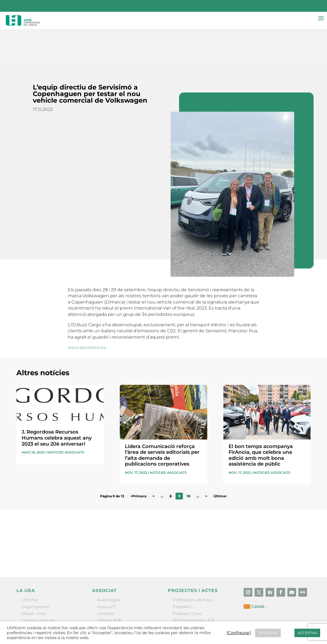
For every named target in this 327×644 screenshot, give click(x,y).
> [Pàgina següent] (206, 457)
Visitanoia (183, 602)
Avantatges (109, 560)
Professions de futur (193, 560)
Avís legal (189, 621)
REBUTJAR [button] (268, 633)
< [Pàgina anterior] (154, 457)
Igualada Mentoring (193, 595)
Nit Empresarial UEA (194, 581)
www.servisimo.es (87, 308)
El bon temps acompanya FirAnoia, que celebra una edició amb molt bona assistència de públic (261, 416)
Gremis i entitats (38, 581)
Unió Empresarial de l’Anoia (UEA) (50, 621)
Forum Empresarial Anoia (199, 588)
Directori (106, 574)
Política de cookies (266, 621)
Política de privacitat (223, 621)
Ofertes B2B (109, 581)
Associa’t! (106, 567)
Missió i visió (33, 574)
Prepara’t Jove (187, 574)
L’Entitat (30, 560)
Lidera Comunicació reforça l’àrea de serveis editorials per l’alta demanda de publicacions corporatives (162, 416)
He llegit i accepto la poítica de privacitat (235, 507)
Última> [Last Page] (220, 457)
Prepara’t (182, 567)
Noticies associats (66, 413)
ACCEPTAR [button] (307, 633)
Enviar (298, 516)
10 (189, 457)
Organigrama (35, 567)
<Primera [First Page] (138, 457)
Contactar (165, 621)
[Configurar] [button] (298, 621)
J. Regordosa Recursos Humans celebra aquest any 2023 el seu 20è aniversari (57, 398)
